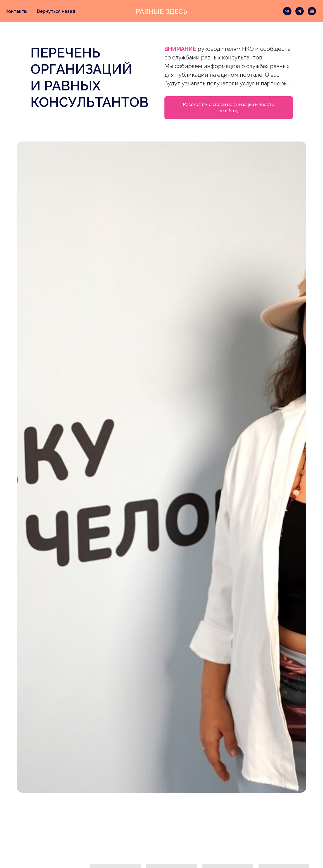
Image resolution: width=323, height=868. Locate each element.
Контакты (16, 11)
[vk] (287, 11)
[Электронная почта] (312, 11)
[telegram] (300, 11)
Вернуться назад (56, 11)
